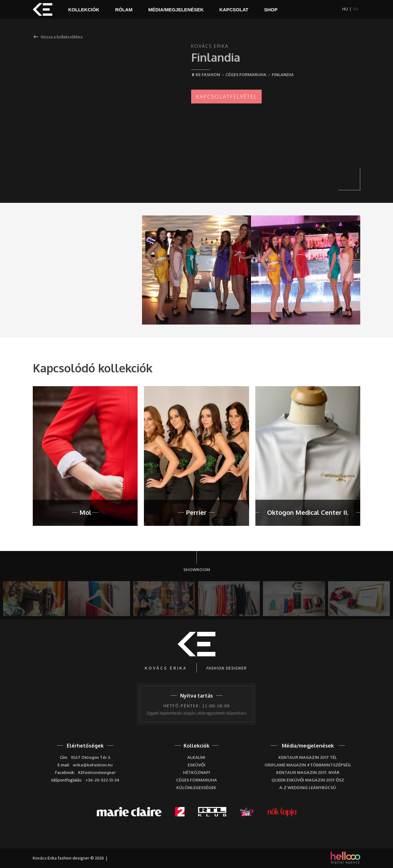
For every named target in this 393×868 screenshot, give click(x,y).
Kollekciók (84, 10)
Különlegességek (196, 787)
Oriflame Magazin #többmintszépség (308, 765)
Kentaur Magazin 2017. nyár (308, 772)
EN (356, 9)
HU (345, 9)
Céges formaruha (196, 780)
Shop (271, 10)
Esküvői (196, 765)
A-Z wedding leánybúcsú (308, 787)
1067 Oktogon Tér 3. (91, 757)
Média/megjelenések (176, 10)
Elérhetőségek (85, 746)
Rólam (124, 10)
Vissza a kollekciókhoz (58, 37)
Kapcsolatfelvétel (226, 97)
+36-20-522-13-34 (102, 780)
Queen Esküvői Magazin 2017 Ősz (308, 780)
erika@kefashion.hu (93, 765)
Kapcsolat (234, 10)
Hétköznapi (196, 772)
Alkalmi (196, 757)
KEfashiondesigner (97, 772)
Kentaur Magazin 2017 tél (308, 757)
